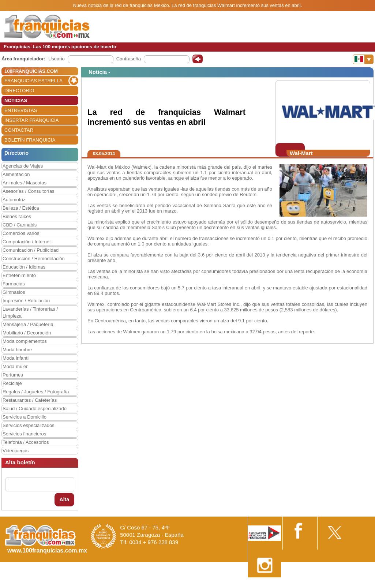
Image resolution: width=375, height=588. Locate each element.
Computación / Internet (27, 242)
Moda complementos (25, 341)
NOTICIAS (16, 100)
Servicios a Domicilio (25, 417)
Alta (64, 499)
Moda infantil (16, 358)
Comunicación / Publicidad (31, 250)
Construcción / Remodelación (34, 259)
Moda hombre (17, 350)
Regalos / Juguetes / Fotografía (36, 392)
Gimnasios (14, 292)
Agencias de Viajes (23, 166)
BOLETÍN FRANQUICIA (30, 140)
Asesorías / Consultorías (29, 191)
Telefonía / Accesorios (26, 442)
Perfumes (13, 375)
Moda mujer (15, 366)
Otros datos (355, 585)
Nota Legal (267, 585)
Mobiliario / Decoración (27, 333)
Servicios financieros (24, 434)
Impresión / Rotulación (26, 301)
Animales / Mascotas (25, 183)
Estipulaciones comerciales (311, 585)
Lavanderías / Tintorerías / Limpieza (30, 312)
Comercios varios (21, 233)
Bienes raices (17, 216)
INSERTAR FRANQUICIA (31, 120)
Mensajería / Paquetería (28, 324)
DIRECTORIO (19, 91)
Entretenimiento (19, 275)
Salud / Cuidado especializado (35, 409)
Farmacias (14, 284)
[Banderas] (363, 59)
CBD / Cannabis (20, 225)
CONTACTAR (19, 130)
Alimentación (16, 174)
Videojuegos (16, 451)
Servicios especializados (29, 425)
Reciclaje (12, 383)
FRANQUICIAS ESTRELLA (33, 81)
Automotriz (14, 200)
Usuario (57, 59)
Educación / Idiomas (24, 267)
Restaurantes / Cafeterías (30, 400)
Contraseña (129, 59)
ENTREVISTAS (21, 110)
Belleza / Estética (21, 208)
